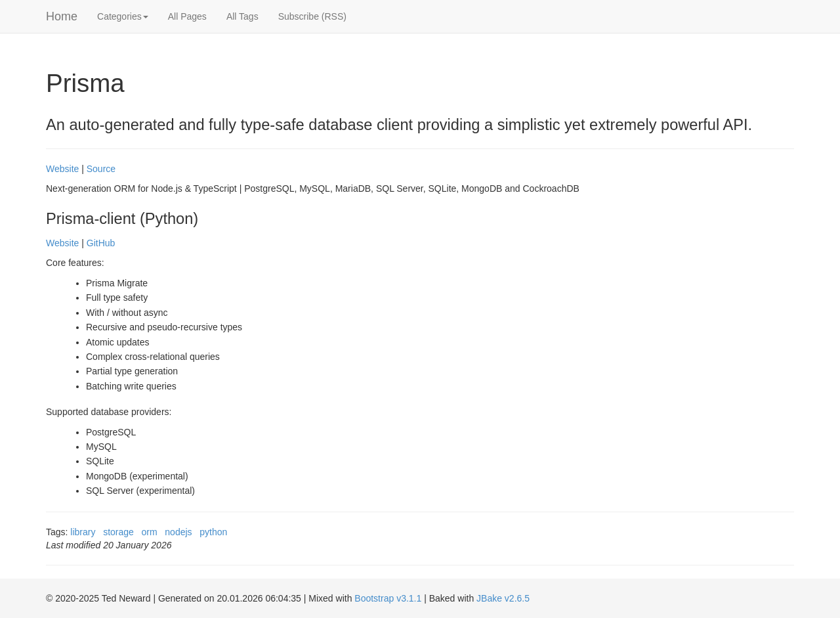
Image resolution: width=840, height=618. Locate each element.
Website (62, 169)
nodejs (178, 532)
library (83, 532)
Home (62, 16)
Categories (123, 16)
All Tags (242, 16)
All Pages (187, 16)
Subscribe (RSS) (312, 16)
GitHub (101, 243)
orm (150, 532)
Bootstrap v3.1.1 (388, 598)
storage (118, 532)
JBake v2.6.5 (503, 598)
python (213, 532)
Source (101, 169)
